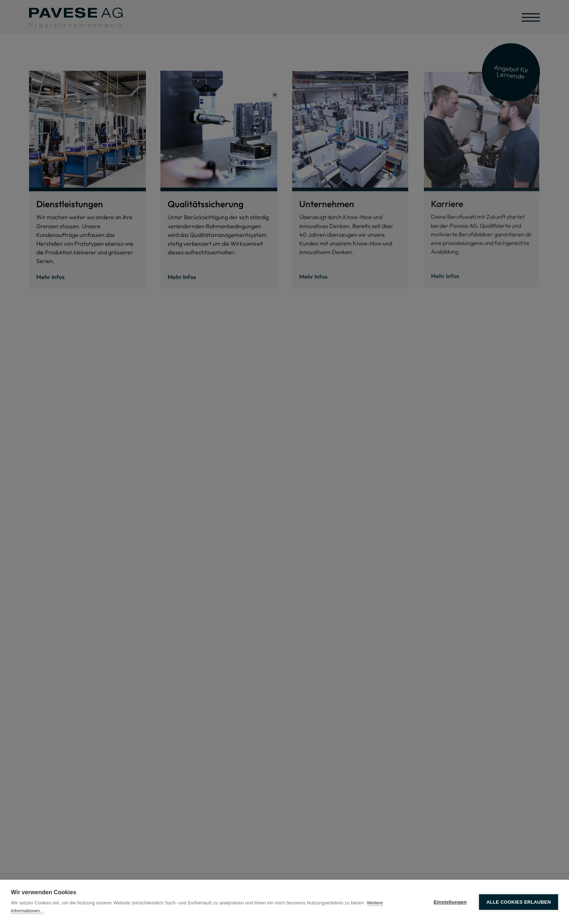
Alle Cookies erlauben (519, 902)
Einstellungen (450, 902)
